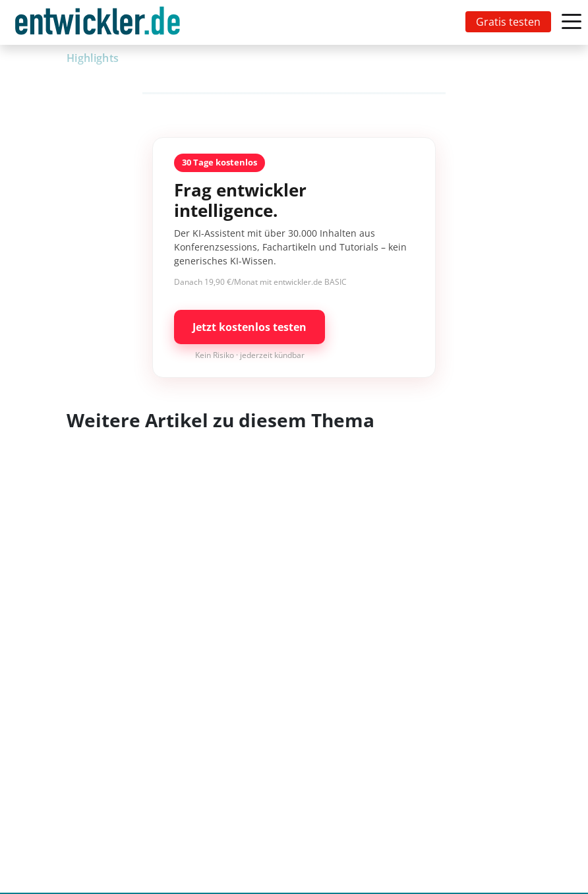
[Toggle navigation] (100, 22)
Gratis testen (508, 22)
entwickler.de (98, 25)
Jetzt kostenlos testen (250, 327)
